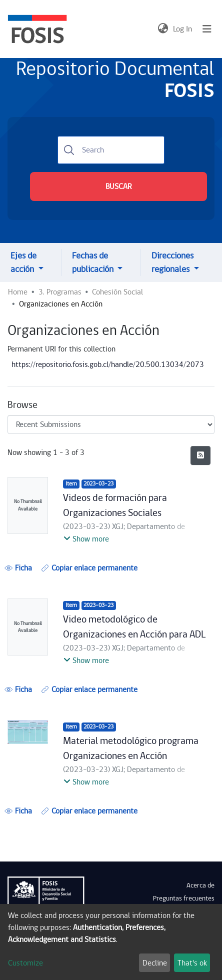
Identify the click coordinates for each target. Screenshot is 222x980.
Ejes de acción (23, 262)
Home (18, 292)
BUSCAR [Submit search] (118, 186)
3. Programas (60, 292)
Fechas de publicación (94, 262)
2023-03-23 (98, 484)
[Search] (111, 150)
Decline (155, 963)
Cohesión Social (117, 292)
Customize (25, 963)
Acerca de (200, 885)
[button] (163, 29)
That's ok (192, 963)
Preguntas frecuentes (184, 898)
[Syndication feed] (200, 455)
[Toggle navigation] (207, 29)
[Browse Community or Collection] (111, 424)
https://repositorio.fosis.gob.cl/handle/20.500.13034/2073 (108, 364)
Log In (183, 29)
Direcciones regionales (172, 262)
